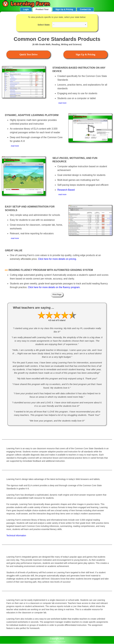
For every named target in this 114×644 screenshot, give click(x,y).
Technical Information (16, 535)
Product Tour (42, 9)
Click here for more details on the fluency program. (54, 287)
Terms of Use (62, 642)
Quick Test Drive (28, 54)
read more (62, 103)
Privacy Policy (52, 642)
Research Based (66, 190)
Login (26, 9)
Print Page (57, 295)
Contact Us (85, 9)
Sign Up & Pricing (64, 9)
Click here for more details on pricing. (57, 259)
